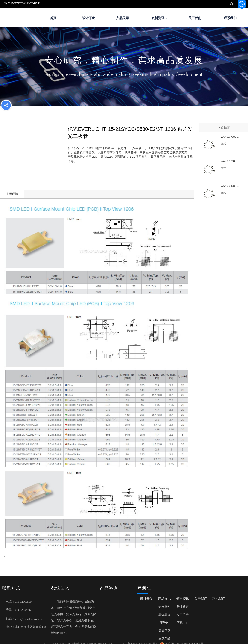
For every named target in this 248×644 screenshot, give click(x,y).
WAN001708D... (230, 137)
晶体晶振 (164, 615)
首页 (53, 18)
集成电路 (164, 631)
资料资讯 (159, 18)
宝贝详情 (12, 194)
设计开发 (89, 18)
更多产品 (164, 638)
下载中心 (183, 623)
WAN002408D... (230, 186)
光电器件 (164, 607)
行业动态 (183, 607)
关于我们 (195, 18)
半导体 (165, 623)
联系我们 (219, 599)
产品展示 (124, 18)
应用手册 (183, 615)
